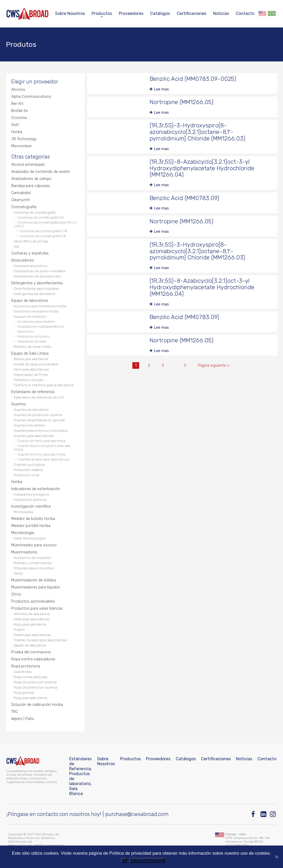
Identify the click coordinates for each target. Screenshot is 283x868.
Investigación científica (31, 506)
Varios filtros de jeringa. (31, 241)
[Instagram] (273, 814)
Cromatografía (24, 207)
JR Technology (24, 139)
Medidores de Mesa (32, 342)
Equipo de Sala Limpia (30, 353)
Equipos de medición (30, 317)
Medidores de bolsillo (34, 337)
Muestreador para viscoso (34, 545)
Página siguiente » (214, 365)
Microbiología (23, 533)
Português (272, 13)
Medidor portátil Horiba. (31, 526)
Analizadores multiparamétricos (41, 327)
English (262, 13)
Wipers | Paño (23, 719)
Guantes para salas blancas (34, 436)
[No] (276, 857)
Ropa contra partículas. (31, 677)
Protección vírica (26, 475)
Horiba (17, 132)
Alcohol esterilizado (28, 165)
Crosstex (19, 118)
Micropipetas (24, 512)
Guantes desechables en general (39, 420)
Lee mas (161, 89)
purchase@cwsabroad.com (137, 814)
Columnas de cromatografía (35, 212)
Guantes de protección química (38, 415)
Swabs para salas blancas (32, 635)
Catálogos (160, 13)
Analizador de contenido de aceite (40, 172)
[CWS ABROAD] (27, 14)
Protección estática (28, 470)
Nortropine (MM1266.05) (182, 102)
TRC (14, 712)
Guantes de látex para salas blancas (44, 459)
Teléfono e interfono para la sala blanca (44, 385)
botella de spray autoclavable (36, 364)
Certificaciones (191, 13)
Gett (15, 125)
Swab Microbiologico (30, 538)
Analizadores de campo (31, 179)
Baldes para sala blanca (31, 359)
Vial (16, 246)
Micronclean (22, 146)
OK (124, 860)
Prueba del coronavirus (31, 652)
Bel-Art (17, 104)
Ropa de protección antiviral (35, 682)
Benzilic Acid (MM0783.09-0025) (193, 79)
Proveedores (131, 13)
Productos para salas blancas (37, 608)
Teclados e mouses (29, 380)
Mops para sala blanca (30, 624)
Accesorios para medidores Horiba (40, 306)
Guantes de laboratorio (31, 410)
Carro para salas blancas (31, 369)
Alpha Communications (31, 97)
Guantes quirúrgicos (29, 465)
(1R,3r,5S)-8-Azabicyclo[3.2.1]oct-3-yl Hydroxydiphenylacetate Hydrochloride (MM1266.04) (202, 168)
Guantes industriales (29, 425)
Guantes (19, 404)
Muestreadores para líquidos (36, 587)
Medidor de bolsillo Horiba (33, 519)
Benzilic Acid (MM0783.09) (184, 198)
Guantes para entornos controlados (41, 431)
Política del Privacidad (147, 860)
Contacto (245, 13)
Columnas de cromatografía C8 (43, 236)
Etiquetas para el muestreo (34, 568)
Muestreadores (24, 552)
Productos (102, 13)
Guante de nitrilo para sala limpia (42, 441)
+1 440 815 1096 (237, 845)
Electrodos (26, 332)
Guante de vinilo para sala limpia (42, 455)
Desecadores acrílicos (31, 266)
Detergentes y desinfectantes (37, 283)
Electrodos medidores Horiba (36, 311)
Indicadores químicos (30, 500)
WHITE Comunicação (49, 845)
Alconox (18, 90)
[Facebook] (254, 814)
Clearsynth (20, 200)
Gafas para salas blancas (32, 619)
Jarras (18, 573)
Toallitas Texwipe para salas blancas (40, 640)
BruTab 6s (20, 111)
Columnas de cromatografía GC (41, 218)
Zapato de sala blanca (30, 645)
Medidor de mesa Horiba (33, 347)
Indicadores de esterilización (36, 489)
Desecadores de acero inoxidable (40, 271)
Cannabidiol (21, 193)
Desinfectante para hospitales (37, 289)
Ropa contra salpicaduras (33, 659)
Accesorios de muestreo (33, 558)
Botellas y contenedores (33, 563)
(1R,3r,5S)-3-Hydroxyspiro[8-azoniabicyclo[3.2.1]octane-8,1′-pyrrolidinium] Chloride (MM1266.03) (197, 132)
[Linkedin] (264, 814)
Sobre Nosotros (70, 13)
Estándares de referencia (33, 392)
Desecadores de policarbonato (37, 276)
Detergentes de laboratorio (35, 294)
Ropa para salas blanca (31, 698)
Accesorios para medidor (36, 322)
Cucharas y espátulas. (30, 253)
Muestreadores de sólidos (34, 580)
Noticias (221, 13)
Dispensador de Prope (31, 375)
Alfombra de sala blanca (32, 614)
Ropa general (24, 693)
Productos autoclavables (33, 601)
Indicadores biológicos (31, 494)
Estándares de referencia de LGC (39, 397)
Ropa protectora (26, 666)
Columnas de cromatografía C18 (43, 231)
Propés (19, 630)
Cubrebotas (23, 672)
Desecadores (23, 260)
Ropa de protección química (36, 687)
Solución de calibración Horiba (37, 705)
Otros (16, 594)
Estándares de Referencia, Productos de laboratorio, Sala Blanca (81, 776)
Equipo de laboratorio (30, 301)
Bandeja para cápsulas (31, 186)
